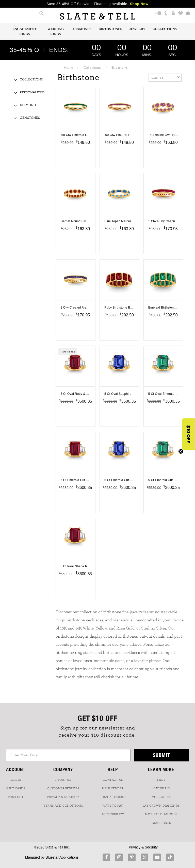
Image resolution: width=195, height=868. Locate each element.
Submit (161, 755)
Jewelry (137, 29)
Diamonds (82, 29)
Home (68, 67)
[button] (189, 434)
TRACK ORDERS (113, 797)
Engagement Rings (25, 31)
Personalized (32, 92)
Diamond (28, 105)
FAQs (161, 780)
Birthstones (110, 29)
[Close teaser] (181, 451)
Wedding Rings (55, 31)
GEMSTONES (161, 823)
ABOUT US (63, 780)
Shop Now (139, 4)
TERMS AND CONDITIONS (63, 806)
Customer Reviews (63, 788)
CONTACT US (113, 780)
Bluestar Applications (62, 857)
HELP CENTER (113, 788)
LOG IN (16, 780)
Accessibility (113, 814)
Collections (165, 29)
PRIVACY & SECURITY (63, 797)
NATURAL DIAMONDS (161, 814)
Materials (161, 788)
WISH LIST (16, 797)
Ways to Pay (113, 806)
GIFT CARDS (16, 788)
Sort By (165, 77)
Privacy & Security (143, 847)
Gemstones (30, 118)
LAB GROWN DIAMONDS (161, 806)
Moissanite (161, 797)
